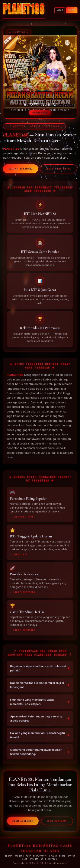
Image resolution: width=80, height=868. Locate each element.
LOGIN (60, 10)
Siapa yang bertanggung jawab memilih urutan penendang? (36, 754)
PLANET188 (15, 377)
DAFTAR (72, 10)
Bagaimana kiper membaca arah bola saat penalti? (38, 670)
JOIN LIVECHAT (23, 823)
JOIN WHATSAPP (57, 823)
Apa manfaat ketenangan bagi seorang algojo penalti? (36, 720)
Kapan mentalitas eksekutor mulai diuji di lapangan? (37, 687)
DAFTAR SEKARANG (21, 169)
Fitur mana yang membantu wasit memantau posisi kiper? (32, 704)
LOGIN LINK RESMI (58, 169)
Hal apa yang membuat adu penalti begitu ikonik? (38, 737)
